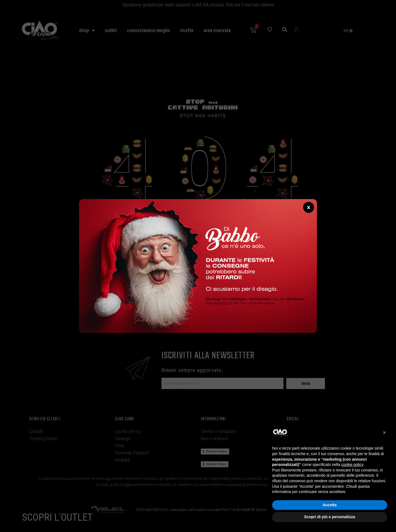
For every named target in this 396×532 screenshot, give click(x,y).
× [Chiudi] (309, 207)
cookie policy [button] (352, 465)
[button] (384, 432)
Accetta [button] (330, 505)
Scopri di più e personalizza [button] (330, 517)
